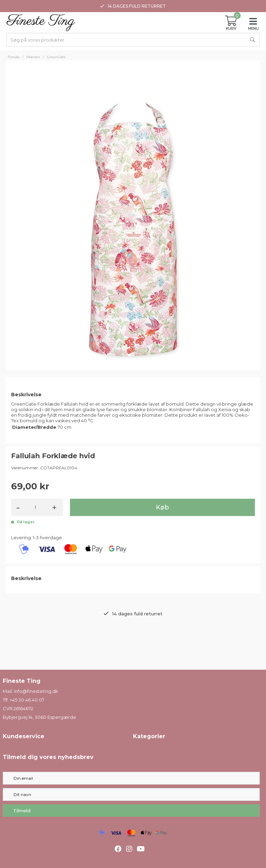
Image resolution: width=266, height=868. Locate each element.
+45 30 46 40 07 (27, 700)
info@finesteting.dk (36, 691)
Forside (14, 57)
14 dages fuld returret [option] (133, 6)
